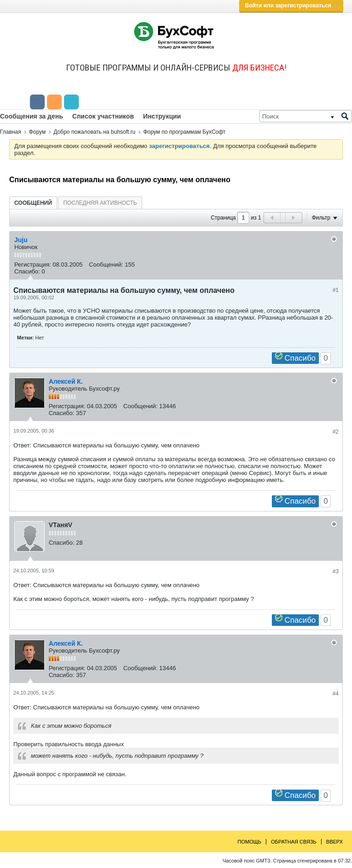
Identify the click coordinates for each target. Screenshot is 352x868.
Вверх (334, 842)
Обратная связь (294, 842)
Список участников (103, 116)
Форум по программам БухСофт (185, 132)
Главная (11, 132)
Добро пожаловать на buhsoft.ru (94, 132)
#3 (336, 571)
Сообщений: (106, 265)
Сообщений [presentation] (33, 203)
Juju (21, 240)
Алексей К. (66, 381)
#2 (336, 432)
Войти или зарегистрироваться (291, 6)
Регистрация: (33, 265)
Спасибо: (27, 271)
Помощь (250, 842)
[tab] (33, 203)
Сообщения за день (32, 116)
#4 (336, 694)
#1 (336, 290)
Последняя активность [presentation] (100, 203)
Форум (37, 132)
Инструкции (162, 116)
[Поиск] (306, 116)
